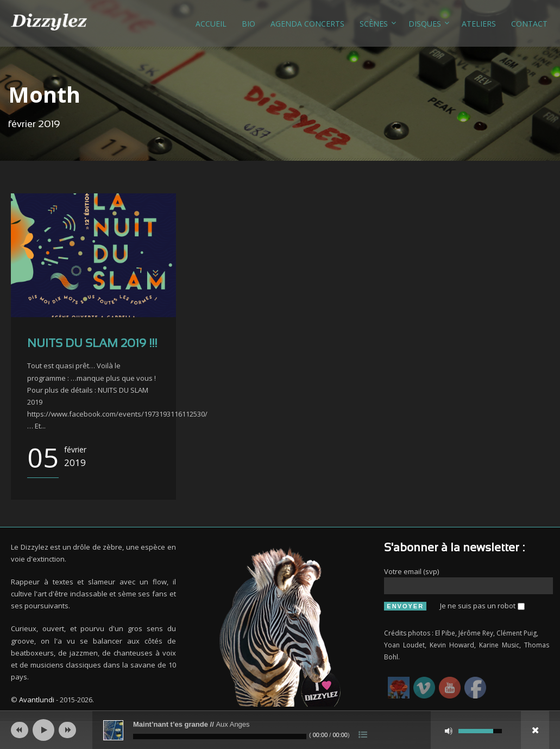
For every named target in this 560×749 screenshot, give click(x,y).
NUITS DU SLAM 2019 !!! (92, 344)
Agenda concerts (307, 24)
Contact (529, 24)
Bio (248, 24)
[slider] (220, 737)
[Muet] (449, 731)
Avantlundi (37, 700)
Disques (425, 24)
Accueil (211, 24)
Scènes (374, 24)
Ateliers (479, 24)
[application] (280, 730)
